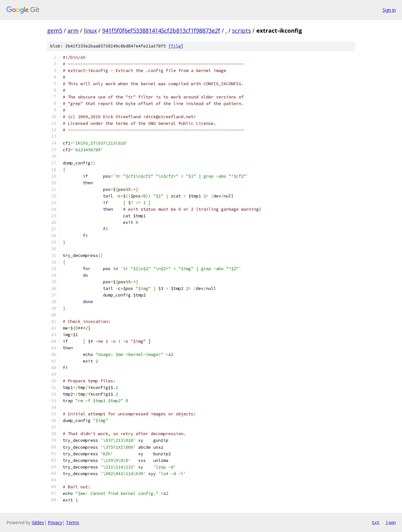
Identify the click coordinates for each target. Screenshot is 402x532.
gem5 (55, 30)
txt (376, 522)
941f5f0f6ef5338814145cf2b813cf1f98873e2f (161, 30)
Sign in (389, 10)
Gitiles (38, 522)
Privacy (55, 522)
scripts (242, 30)
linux (90, 30)
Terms (73, 522)
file (176, 46)
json (391, 522)
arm (73, 30)
